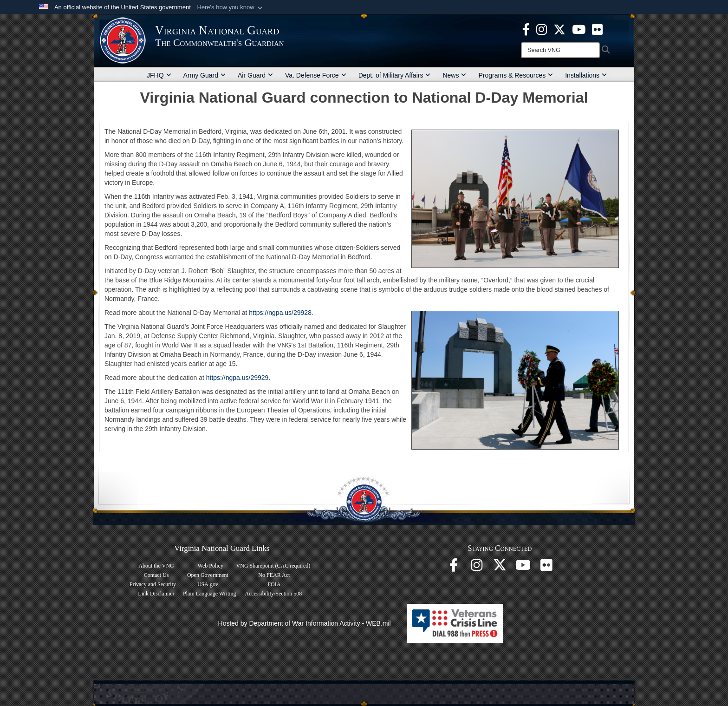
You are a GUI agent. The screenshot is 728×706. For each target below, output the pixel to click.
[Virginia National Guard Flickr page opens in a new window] (597, 29)
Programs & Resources (516, 75)
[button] (231, 7)
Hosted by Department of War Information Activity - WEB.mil (305, 623)
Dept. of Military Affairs (395, 75)
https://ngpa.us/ (271, 313)
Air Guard (255, 75)
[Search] (560, 50)
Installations (586, 75)
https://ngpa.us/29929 (237, 378)
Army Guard (205, 75)
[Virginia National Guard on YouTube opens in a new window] (579, 29)
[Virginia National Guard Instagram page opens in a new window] (542, 29)
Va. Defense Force (316, 75)
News (454, 75)
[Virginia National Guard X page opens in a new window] (559, 29)
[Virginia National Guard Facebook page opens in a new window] (526, 29)
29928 (302, 313)
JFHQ (159, 75)
